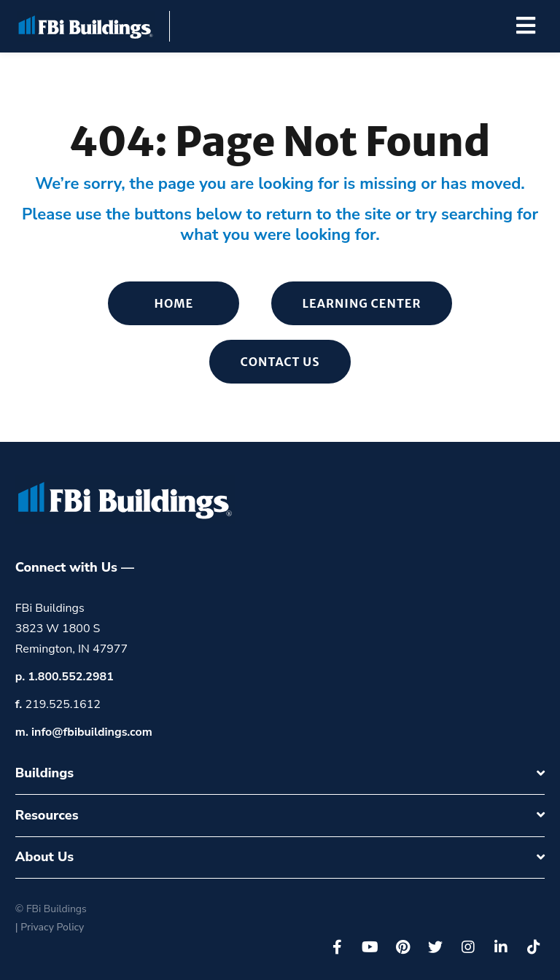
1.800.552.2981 (71, 677)
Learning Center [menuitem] (361, 303)
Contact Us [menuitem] (280, 362)
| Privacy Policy (50, 927)
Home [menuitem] (174, 303)
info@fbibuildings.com (92, 732)
